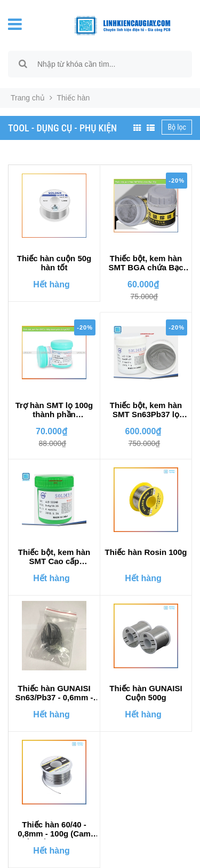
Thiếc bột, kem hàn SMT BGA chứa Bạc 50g (146, 263)
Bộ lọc (177, 127)
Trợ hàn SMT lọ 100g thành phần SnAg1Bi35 (54, 410)
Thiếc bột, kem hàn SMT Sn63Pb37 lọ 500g (146, 410)
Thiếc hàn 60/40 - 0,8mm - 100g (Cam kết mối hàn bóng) (54, 830)
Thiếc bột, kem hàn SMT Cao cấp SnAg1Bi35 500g (54, 557)
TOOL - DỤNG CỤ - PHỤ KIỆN (62, 128)
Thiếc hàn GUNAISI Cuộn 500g (146, 693)
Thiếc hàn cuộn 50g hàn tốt (54, 263)
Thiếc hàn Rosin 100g (146, 552)
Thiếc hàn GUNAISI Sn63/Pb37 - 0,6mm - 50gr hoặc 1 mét (54, 693)
